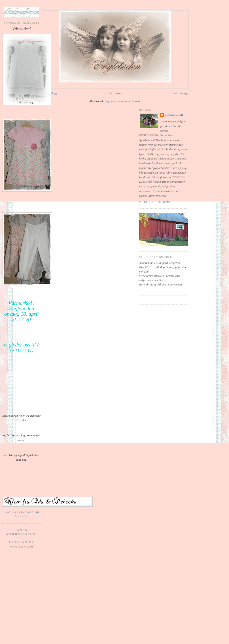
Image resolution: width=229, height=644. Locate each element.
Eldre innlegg (180, 93)
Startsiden (115, 93)
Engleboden (174, 115)
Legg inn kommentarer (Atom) (122, 101)
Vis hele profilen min (155, 202)
